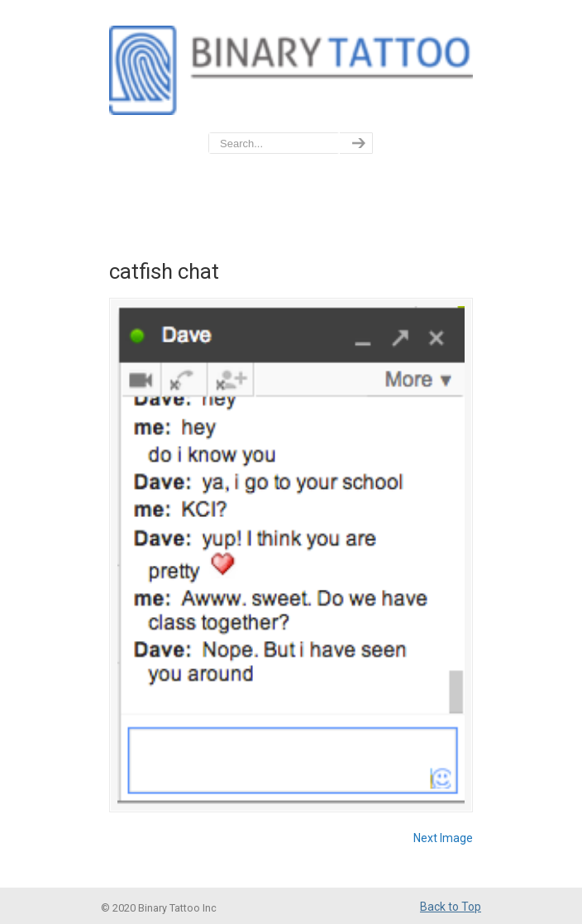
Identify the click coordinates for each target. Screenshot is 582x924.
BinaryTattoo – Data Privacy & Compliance (291, 67)
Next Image (443, 838)
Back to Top (451, 907)
